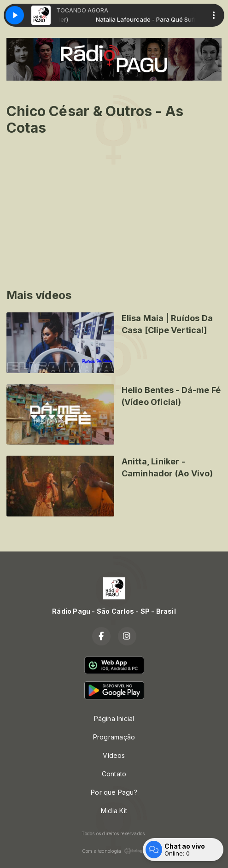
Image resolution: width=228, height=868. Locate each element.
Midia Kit (114, 811)
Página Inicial (114, 718)
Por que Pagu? (114, 792)
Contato (114, 774)
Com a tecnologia (114, 851)
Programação (114, 737)
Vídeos (114, 755)
